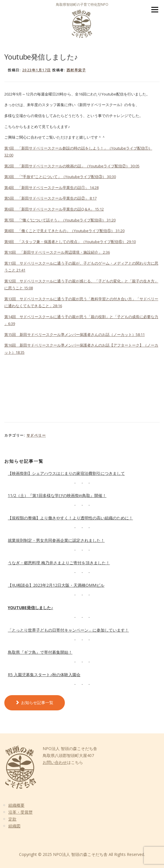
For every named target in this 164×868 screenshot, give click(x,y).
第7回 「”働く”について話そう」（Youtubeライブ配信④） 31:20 (60, 220)
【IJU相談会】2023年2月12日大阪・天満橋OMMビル (56, 585)
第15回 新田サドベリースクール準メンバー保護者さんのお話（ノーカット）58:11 (75, 334)
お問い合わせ (55, 762)
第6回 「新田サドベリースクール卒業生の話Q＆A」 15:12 (54, 209)
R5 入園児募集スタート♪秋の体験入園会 (44, 675)
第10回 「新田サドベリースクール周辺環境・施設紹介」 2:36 (57, 252)
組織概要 (16, 805)
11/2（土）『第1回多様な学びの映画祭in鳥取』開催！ (57, 495)
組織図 (14, 826)
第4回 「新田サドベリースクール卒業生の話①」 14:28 (51, 188)
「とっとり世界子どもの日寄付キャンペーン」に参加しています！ (68, 630)
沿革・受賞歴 (20, 812)
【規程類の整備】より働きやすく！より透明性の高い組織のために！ (70, 518)
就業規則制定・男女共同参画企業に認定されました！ (56, 540)
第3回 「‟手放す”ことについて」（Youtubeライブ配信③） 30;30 (60, 177)
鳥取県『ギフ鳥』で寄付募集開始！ (40, 652)
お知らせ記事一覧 (37, 702)
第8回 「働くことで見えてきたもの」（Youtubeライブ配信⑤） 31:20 (64, 231)
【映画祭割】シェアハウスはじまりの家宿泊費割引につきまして (66, 473)
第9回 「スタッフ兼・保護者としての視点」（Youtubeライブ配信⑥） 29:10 (70, 242)
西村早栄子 (76, 70)
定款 (12, 819)
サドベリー (36, 435)
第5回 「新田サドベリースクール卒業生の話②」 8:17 (50, 198)
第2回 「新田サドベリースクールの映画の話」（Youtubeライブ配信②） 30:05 (72, 166)
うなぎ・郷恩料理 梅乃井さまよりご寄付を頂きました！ (59, 563)
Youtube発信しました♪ (30, 608)
